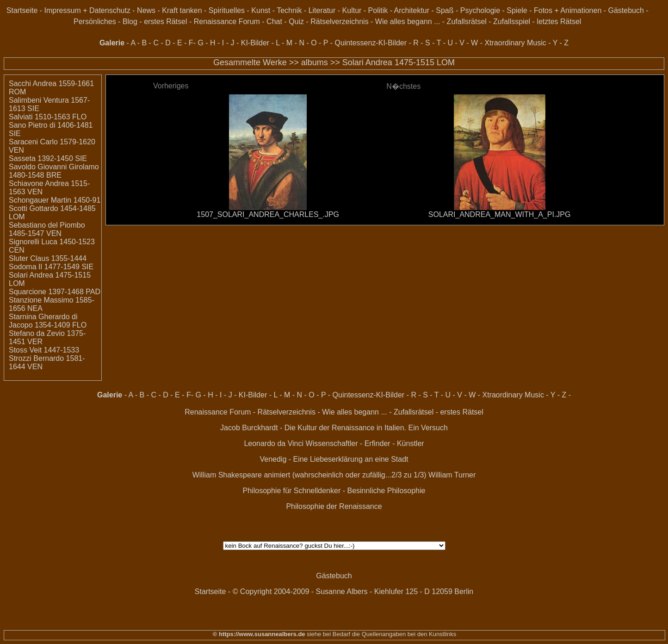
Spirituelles (227, 10)
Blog (130, 22)
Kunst (261, 10)
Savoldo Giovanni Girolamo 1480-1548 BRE (54, 171)
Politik (378, 10)
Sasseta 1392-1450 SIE (48, 158)
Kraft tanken (182, 10)
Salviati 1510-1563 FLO (48, 117)
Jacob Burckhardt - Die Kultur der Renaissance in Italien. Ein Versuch (334, 428)
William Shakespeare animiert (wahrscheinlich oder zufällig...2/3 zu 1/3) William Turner (334, 475)
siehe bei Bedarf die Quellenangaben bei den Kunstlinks (381, 634)
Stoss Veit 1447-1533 (44, 350)
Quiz (296, 22)
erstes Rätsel (165, 22)
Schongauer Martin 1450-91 (55, 200)
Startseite (22, 10)
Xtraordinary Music (515, 43)
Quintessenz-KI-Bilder (371, 43)
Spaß (445, 10)
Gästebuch (626, 10)
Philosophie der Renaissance (334, 506)
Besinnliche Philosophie (386, 491)
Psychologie (480, 10)
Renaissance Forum (227, 22)
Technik (289, 10)
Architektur (412, 10)
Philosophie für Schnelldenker (292, 491)
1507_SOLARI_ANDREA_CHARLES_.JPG (268, 214)
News (146, 10)
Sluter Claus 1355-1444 (48, 258)
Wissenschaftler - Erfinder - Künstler (365, 443)
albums (315, 62)
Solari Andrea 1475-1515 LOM (399, 62)
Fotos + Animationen (568, 10)
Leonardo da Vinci (274, 443)
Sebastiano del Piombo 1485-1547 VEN (47, 229)
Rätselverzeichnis (339, 22)
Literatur (322, 10)
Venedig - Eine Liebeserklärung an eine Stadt (334, 459)
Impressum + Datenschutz (87, 10)
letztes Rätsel (559, 22)
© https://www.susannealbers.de (259, 634)
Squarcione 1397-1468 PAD (55, 292)
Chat (274, 22)
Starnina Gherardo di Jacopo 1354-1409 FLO (48, 321)
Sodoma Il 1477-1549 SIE (51, 267)
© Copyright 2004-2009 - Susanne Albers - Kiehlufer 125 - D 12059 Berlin (353, 591)
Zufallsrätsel (467, 22)
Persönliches (95, 22)
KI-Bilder (255, 43)
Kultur (352, 10)
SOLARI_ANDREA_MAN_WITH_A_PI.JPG (500, 214)
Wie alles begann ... (408, 22)
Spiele (517, 10)
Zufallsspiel (512, 22)
